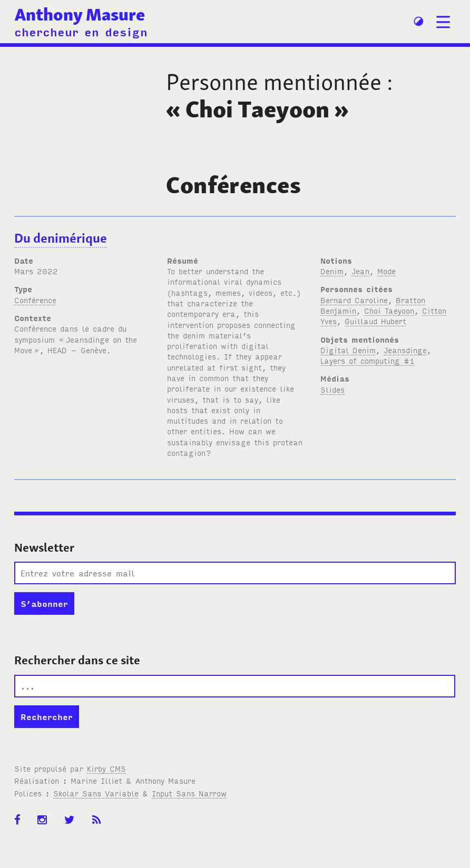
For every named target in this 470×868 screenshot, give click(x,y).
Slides (332, 389)
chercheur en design (81, 31)
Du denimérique (61, 238)
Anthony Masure (80, 14)
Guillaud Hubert (375, 321)
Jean (360, 271)
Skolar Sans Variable (96, 793)
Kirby (106, 768)
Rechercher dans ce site (77, 660)
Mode (386, 271)
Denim (332, 271)
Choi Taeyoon (389, 310)
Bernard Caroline (354, 300)
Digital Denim (348, 350)
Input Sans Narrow (189, 793)
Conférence (35, 300)
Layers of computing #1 (368, 360)
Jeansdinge (405, 350)
